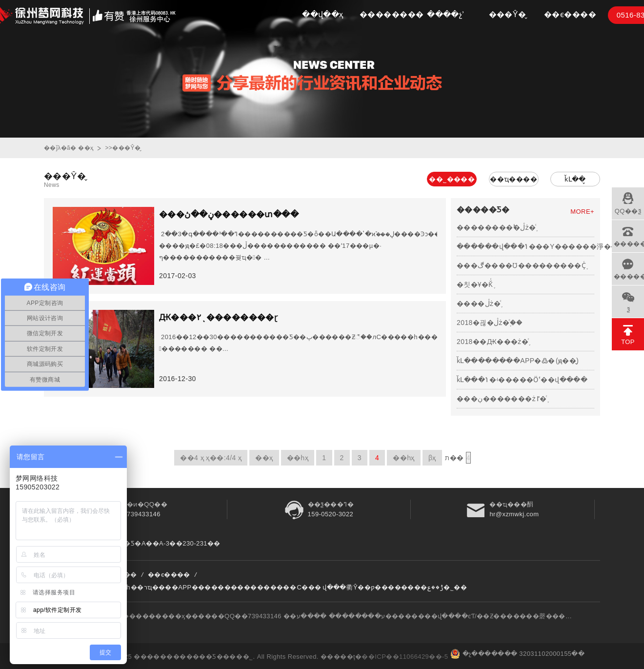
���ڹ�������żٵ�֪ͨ (502, 399)
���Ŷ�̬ (507, 20)
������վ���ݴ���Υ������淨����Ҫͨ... (550, 246)
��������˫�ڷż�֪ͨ (496, 227)
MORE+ (582, 212)
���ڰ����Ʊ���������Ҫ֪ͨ (521, 265)
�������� (384, 20)
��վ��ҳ (323, 20)
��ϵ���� (569, 20)
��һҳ (298, 458)
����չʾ (446, 20)
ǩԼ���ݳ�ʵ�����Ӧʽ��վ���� (522, 380)
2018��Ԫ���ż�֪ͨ (493, 342)
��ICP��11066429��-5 (405, 657)
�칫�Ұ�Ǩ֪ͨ (475, 284)
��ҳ (86, 148)
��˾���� (452, 179)
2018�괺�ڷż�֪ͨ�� (490, 323)
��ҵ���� (513, 179)
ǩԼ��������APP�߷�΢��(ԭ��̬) (518, 361)
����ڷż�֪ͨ (479, 304)
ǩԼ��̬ (575, 179)
